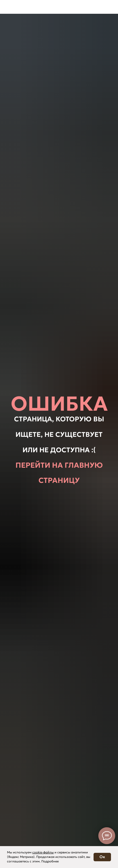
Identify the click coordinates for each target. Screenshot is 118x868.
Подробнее (50, 861)
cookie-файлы (43, 852)
